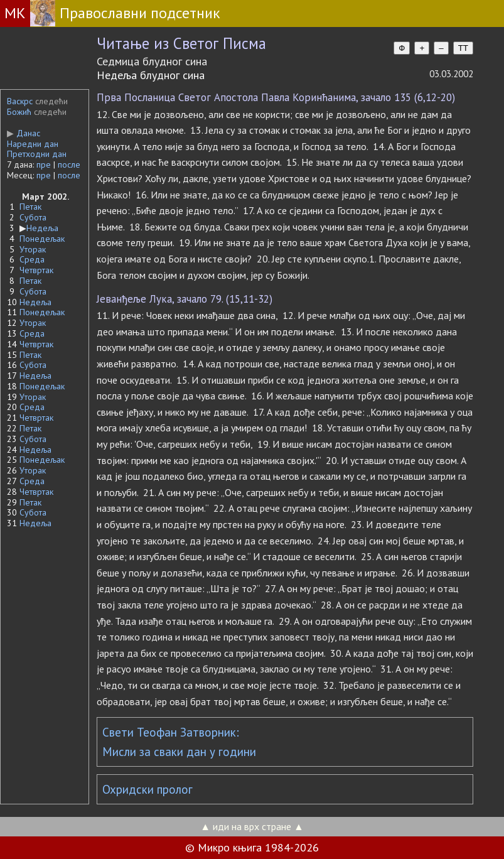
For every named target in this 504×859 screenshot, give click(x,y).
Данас (24, 133)
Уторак (33, 249)
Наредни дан (33, 144)
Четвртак (36, 270)
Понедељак (42, 239)
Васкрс (20, 101)
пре (44, 165)
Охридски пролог (147, 789)
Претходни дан (37, 154)
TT (463, 48)
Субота (33, 217)
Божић (19, 112)
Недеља (42, 228)
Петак (30, 207)
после (69, 165)
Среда (32, 259)
